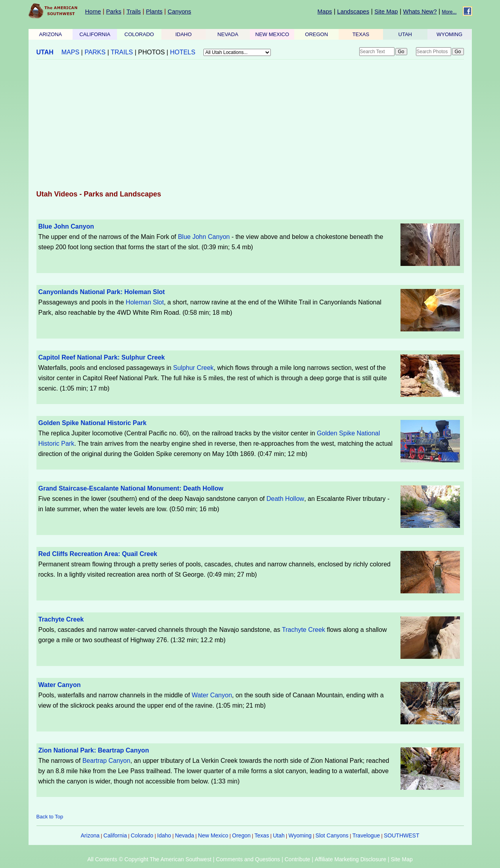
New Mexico (213, 835)
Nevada (184, 835)
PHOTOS (151, 52)
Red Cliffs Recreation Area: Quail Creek (98, 554)
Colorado (142, 835)
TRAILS (122, 52)
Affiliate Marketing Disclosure (351, 859)
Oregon (241, 835)
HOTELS (183, 52)
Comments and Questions (248, 859)
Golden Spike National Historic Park (93, 423)
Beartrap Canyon (106, 761)
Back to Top (50, 817)
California (115, 835)
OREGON (316, 34)
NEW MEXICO (272, 34)
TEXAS (361, 34)
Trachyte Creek (61, 619)
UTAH (405, 34)
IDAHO (183, 34)
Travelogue (366, 835)
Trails (134, 11)
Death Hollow (285, 499)
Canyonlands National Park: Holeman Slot (102, 292)
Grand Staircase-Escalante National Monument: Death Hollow (131, 488)
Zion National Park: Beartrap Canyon (94, 750)
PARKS (95, 52)
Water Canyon (60, 685)
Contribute (298, 859)
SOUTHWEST (401, 835)
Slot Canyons (332, 835)
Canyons (179, 11)
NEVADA (228, 34)
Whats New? (420, 11)
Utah (279, 835)
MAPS (70, 52)
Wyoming (300, 835)
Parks (114, 11)
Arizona (90, 835)
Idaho (164, 835)
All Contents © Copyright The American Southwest (149, 859)
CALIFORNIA (95, 34)
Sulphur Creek (193, 368)
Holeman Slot (145, 302)
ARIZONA (51, 34)
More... (449, 12)
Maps (325, 11)
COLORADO (139, 34)
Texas (262, 835)
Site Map (386, 11)
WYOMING (449, 34)
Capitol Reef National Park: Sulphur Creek (102, 357)
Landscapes (353, 11)
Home (93, 11)
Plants (154, 11)
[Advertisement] (250, 125)
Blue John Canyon (66, 226)
